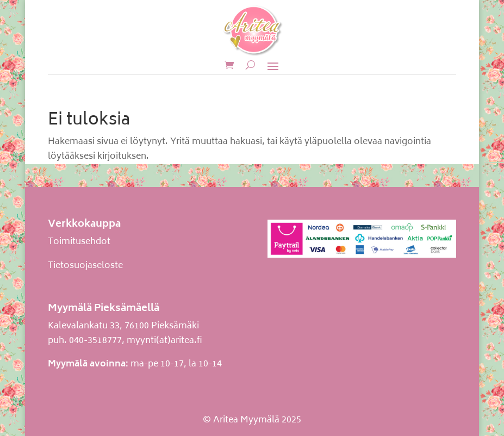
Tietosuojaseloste (85, 266)
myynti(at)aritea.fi (164, 341)
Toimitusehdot (79, 242)
